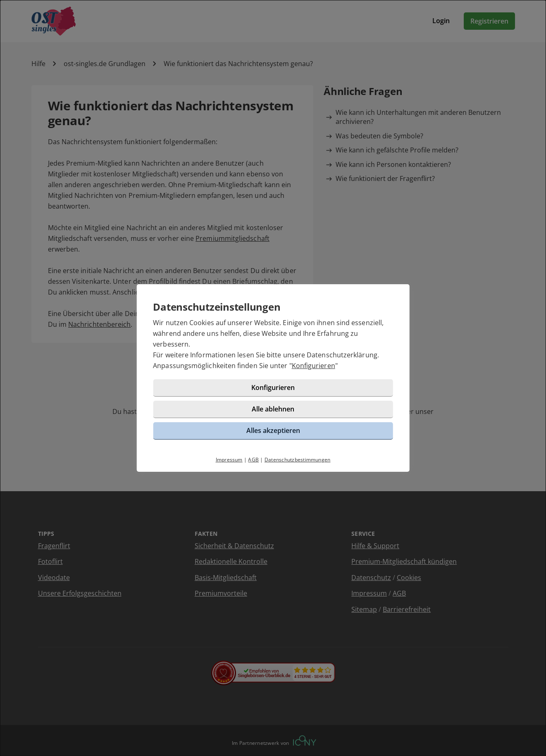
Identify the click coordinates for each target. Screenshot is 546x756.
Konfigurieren (314, 366)
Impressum (229, 460)
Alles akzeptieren (273, 430)
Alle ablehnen (273, 409)
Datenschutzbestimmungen (298, 460)
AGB (253, 460)
